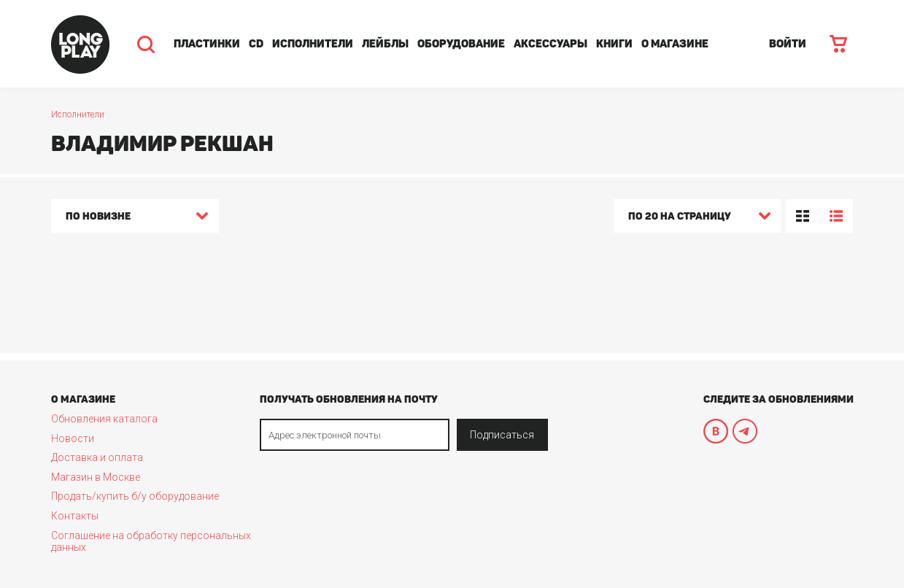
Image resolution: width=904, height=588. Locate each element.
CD (256, 44)
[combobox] (135, 218)
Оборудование (461, 44)
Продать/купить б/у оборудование (135, 496)
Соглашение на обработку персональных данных (151, 541)
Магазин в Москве (96, 477)
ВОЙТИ (788, 44)
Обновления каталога (104, 419)
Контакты (75, 516)
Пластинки (207, 44)
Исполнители (313, 44)
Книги (614, 44)
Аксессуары (550, 44)
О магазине (675, 44)
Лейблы (385, 44)
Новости (73, 438)
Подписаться (502, 435)
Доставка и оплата (97, 457)
